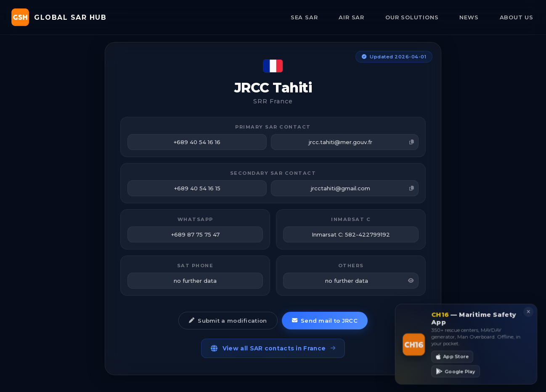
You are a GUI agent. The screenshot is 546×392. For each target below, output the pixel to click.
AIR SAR (351, 17)
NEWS (469, 17)
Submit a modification (228, 321)
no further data (370, 281)
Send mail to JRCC (325, 321)
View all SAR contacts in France (273, 348)
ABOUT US (517, 17)
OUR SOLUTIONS (412, 17)
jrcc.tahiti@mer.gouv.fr (361, 142)
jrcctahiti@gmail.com (362, 188)
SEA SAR (304, 17)
